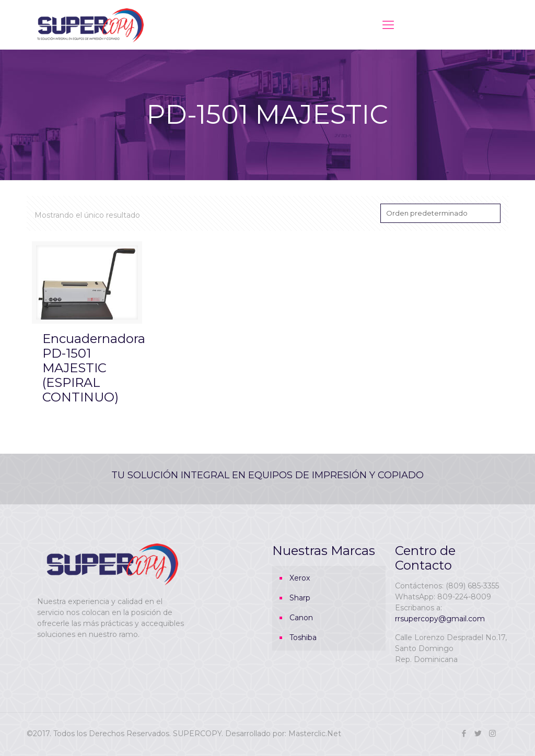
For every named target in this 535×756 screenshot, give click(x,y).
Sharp (300, 598)
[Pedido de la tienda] (440, 213)
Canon (301, 618)
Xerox (300, 578)
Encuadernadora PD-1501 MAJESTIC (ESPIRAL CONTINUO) (94, 368)
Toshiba (303, 637)
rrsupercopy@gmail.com (440, 619)
